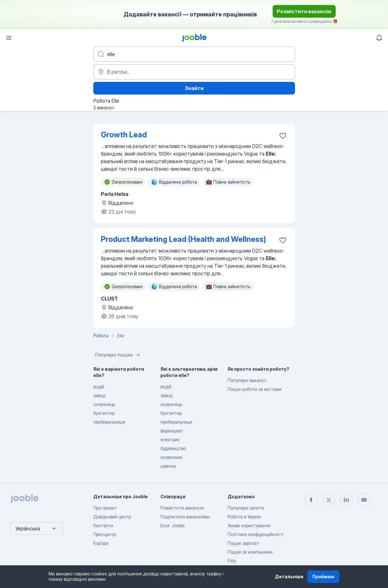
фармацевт (172, 431)
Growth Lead (124, 135)
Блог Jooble (173, 525)
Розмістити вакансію (304, 11)
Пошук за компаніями (250, 552)
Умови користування (249, 525)
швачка (168, 466)
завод (99, 395)
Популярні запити (246, 508)
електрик (170, 440)
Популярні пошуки (118, 355)
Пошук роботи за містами (255, 389)
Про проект (105, 508)
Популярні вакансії (247, 380)
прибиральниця (109, 422)
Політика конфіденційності (255, 534)
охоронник (171, 457)
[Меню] (9, 38)
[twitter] (329, 500)
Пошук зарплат (243, 543)
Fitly (232, 561)
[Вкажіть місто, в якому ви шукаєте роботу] (194, 72)
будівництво (173, 448)
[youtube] (364, 500)
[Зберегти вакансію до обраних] (283, 136)
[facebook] (311, 500)
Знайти (194, 88)
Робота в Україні (244, 517)
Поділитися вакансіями (185, 517)
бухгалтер (104, 413)
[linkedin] (346, 500)
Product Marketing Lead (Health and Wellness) (183, 239)
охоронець (104, 404)
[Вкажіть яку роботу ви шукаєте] (194, 54)
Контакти (103, 525)
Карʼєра (101, 543)
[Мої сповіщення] (379, 38)
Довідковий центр (112, 517)
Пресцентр (105, 534)
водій (99, 387)
